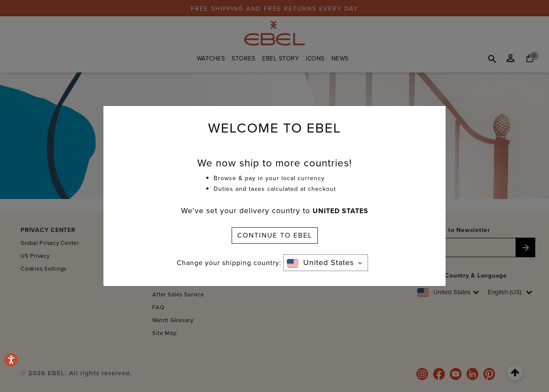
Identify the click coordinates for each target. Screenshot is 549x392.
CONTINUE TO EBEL (275, 235)
